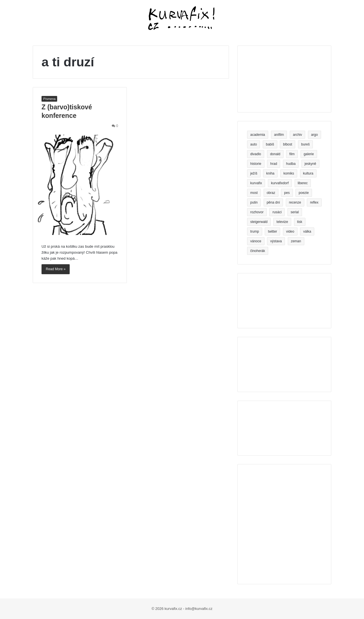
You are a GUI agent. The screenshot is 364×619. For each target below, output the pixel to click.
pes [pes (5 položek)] (287, 193)
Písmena (49, 99)
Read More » (56, 269)
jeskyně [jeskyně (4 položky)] (310, 164)
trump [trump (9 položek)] (255, 231)
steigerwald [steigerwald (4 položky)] (259, 222)
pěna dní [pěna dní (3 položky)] (273, 202)
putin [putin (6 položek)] (254, 202)
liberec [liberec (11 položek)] (303, 183)
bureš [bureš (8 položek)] (305, 144)
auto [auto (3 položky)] (254, 144)
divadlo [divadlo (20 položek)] (256, 154)
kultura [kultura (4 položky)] (308, 173)
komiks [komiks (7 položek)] (289, 173)
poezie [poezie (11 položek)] (304, 193)
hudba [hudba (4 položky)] (291, 164)
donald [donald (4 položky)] (275, 154)
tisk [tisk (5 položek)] (300, 222)
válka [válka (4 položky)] (307, 231)
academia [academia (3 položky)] (258, 135)
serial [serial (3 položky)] (295, 212)
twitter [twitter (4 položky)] (272, 231)
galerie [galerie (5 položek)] (309, 154)
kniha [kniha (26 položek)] (270, 173)
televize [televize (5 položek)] (282, 222)
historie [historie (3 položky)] (256, 164)
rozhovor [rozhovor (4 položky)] (257, 212)
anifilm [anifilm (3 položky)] (279, 135)
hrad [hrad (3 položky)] (274, 164)
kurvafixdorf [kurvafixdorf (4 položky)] (280, 183)
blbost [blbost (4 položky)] (288, 144)
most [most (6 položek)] (254, 193)
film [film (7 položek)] (292, 154)
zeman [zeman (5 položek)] (296, 241)
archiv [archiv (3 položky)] (297, 135)
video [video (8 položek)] (290, 231)
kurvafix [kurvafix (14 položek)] (256, 183)
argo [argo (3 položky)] (315, 135)
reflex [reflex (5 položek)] (314, 202)
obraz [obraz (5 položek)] (271, 193)
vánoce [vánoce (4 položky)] (256, 241)
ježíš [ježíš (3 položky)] (254, 173)
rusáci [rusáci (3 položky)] (277, 212)
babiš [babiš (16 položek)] (270, 144)
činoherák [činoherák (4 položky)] (258, 251)
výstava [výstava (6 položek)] (276, 241)
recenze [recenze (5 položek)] (295, 202)
